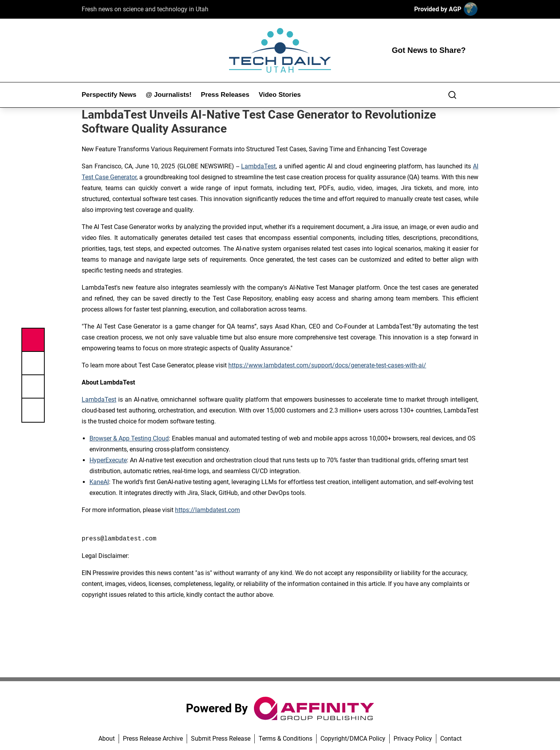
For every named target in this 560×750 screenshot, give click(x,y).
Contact (451, 739)
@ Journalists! (169, 95)
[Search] (452, 95)
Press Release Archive (153, 739)
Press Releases (225, 95)
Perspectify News (109, 95)
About (107, 739)
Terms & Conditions (285, 739)
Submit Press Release (221, 739)
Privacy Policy (413, 739)
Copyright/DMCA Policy (353, 739)
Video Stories (280, 95)
